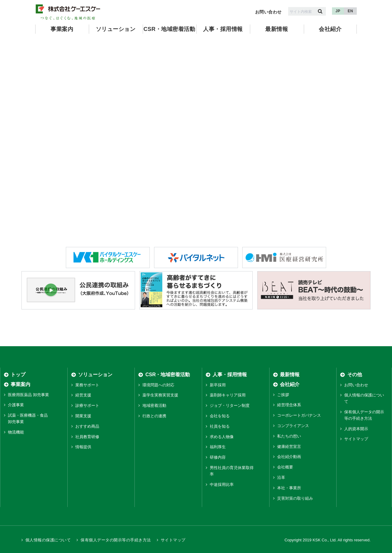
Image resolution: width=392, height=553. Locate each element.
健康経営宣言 (289, 447)
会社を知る (220, 416)
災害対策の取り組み (295, 498)
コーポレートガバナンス (299, 415)
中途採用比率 (222, 485)
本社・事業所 (289, 488)
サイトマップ (356, 439)
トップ (18, 375)
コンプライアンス (293, 426)
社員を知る (220, 426)
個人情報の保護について (48, 540)
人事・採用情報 (223, 29)
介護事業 (16, 405)
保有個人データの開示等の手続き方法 (116, 540)
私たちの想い (289, 436)
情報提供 (83, 447)
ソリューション (116, 29)
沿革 (281, 477)
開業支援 (83, 416)
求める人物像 (222, 437)
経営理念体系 (289, 405)
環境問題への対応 (158, 385)
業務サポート (87, 385)
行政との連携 (154, 416)
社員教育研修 (87, 437)
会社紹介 (330, 29)
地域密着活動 (154, 405)
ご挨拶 (283, 395)
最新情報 (277, 29)
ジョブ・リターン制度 (230, 405)
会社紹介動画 (289, 457)
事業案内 (62, 29)
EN (350, 11)
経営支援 (83, 395)
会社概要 (285, 467)
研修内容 (218, 457)
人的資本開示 (356, 429)
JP (338, 11)
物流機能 (16, 432)
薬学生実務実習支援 (160, 395)
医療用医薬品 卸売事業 (28, 395)
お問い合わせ (268, 12)
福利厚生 (218, 447)
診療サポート (87, 405)
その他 (355, 375)
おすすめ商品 (87, 426)
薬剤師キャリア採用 (228, 395)
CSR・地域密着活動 (169, 29)
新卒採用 (218, 385)
